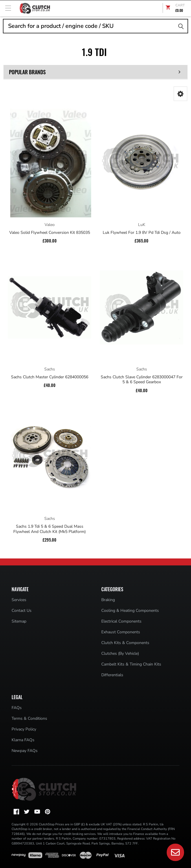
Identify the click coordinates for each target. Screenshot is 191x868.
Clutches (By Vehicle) (120, 653)
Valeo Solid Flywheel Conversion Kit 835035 (50, 233)
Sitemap (19, 621)
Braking (108, 600)
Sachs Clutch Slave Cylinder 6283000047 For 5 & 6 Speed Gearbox (142, 380)
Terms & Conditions (29, 718)
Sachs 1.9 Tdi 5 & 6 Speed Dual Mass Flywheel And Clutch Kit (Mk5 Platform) (49, 529)
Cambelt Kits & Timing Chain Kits (131, 664)
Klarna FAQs (23, 740)
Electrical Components (121, 621)
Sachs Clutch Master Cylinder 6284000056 (50, 377)
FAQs (17, 708)
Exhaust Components (121, 632)
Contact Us (22, 611)
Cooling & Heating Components (130, 611)
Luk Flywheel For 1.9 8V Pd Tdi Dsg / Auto (142, 233)
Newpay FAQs (25, 751)
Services (19, 600)
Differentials (112, 675)
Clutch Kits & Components (125, 643)
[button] (180, 94)
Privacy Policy (24, 729)
